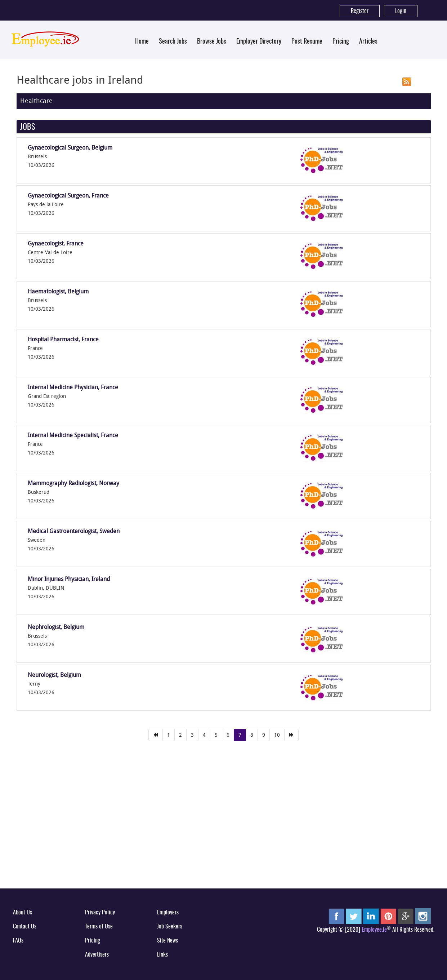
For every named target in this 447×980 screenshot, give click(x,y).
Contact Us (25, 927)
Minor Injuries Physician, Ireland (69, 579)
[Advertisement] (224, 828)
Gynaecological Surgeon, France (68, 195)
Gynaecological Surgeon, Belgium (70, 147)
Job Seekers (170, 927)
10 (277, 735)
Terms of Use (99, 927)
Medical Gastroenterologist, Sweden (74, 531)
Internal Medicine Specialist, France (73, 435)
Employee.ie (374, 930)
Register (360, 11)
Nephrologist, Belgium (56, 627)
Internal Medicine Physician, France (73, 387)
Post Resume (307, 42)
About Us (23, 913)
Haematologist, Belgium (58, 291)
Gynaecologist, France (56, 243)
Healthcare (36, 101)
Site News (167, 941)
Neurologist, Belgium (54, 675)
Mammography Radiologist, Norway (73, 483)
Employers (168, 913)
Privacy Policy (100, 913)
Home (142, 42)
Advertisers (97, 955)
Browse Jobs (212, 42)
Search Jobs (173, 42)
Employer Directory (259, 42)
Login (401, 11)
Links (162, 955)
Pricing (341, 42)
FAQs (18, 941)
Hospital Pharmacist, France (63, 339)
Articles (368, 42)
